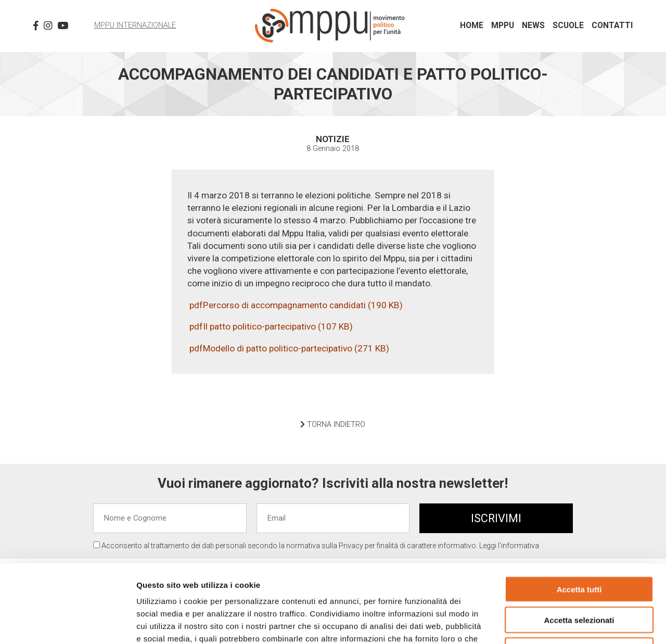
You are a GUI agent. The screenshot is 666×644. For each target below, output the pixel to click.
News (533, 26)
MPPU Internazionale (135, 25)
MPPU (503, 26)
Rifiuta (579, 578)
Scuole (568, 26)
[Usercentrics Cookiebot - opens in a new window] (67, 624)
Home (472, 26)
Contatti (612, 26)
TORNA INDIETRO (333, 425)
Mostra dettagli (547, 623)
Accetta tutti (579, 516)
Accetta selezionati (579, 547)
